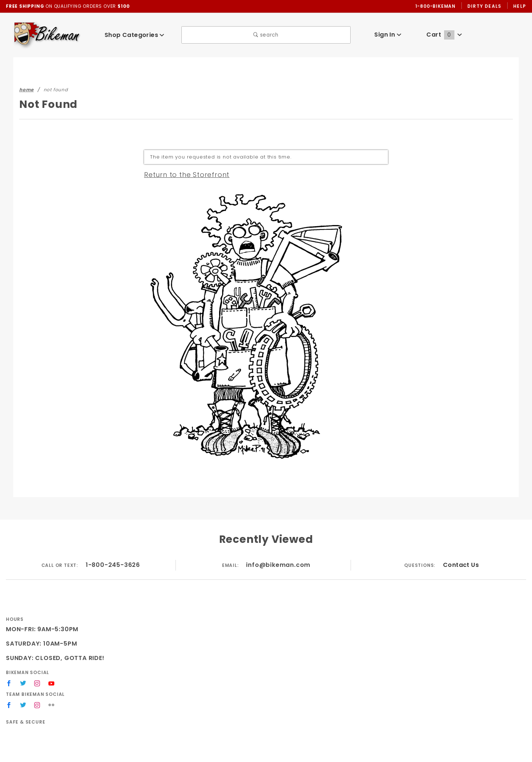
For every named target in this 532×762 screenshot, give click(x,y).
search (266, 35)
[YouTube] (52, 683)
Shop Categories (134, 35)
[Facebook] (9, 683)
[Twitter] (23, 683)
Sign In (388, 35)
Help (519, 6)
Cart (444, 35)
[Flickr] (52, 705)
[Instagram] (38, 683)
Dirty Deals (483, 6)
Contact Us (461, 565)
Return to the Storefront (182, 174)
